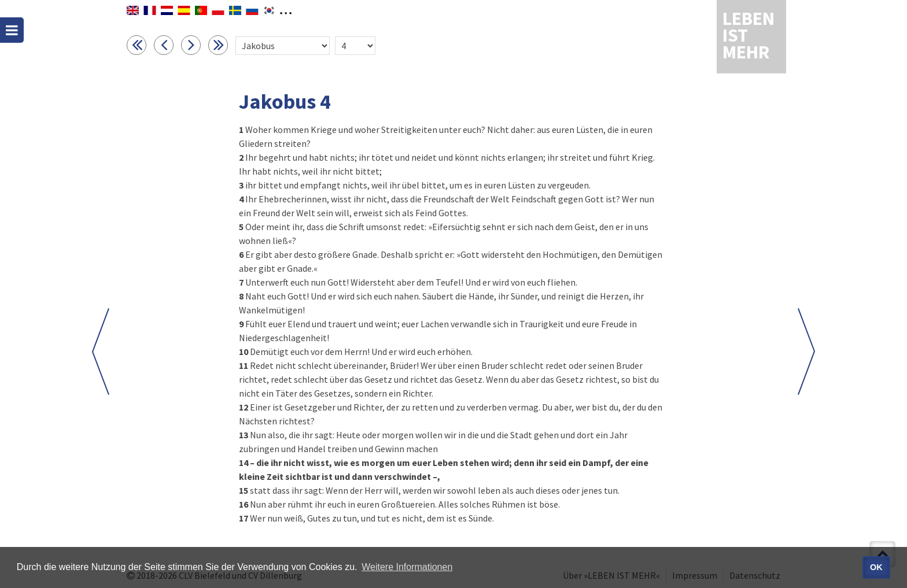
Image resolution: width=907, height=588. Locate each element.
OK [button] (876, 567)
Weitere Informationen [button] (407, 567)
